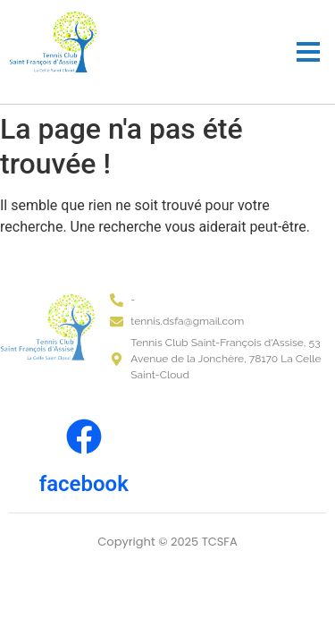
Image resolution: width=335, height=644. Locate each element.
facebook (84, 484)
